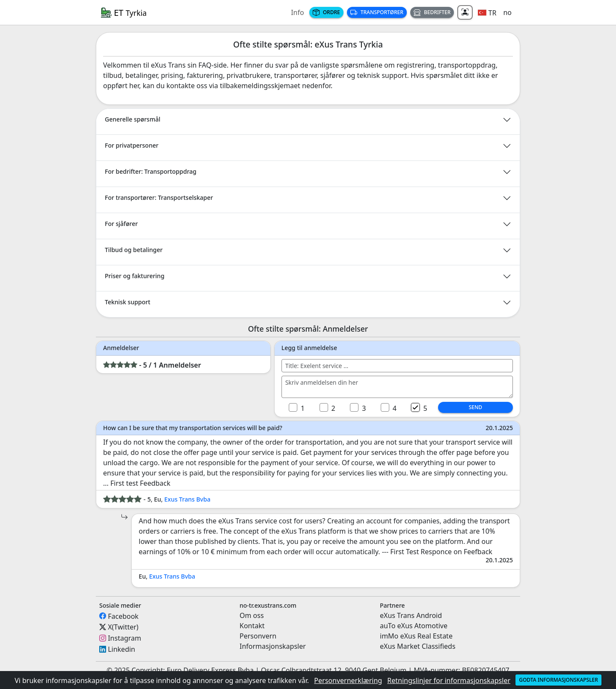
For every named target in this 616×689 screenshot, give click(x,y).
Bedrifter (432, 12)
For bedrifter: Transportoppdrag (151, 171)
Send (475, 407)
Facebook (123, 616)
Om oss (252, 615)
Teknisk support (127, 302)
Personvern (258, 636)
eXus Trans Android (411, 615)
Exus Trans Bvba (187, 499)
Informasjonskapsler (273, 646)
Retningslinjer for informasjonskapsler (449, 680)
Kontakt (252, 626)
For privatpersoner (132, 145)
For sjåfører (121, 224)
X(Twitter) (123, 627)
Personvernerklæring (348, 680)
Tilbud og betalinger (134, 250)
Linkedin (121, 649)
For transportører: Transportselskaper (159, 197)
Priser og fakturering (135, 276)
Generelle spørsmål (133, 119)
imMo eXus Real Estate (416, 636)
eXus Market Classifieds (418, 646)
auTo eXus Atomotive (414, 626)
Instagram (124, 638)
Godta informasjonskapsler (558, 680)
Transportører (377, 12)
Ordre (326, 12)
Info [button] (298, 12)
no (507, 12)
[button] (487, 12)
